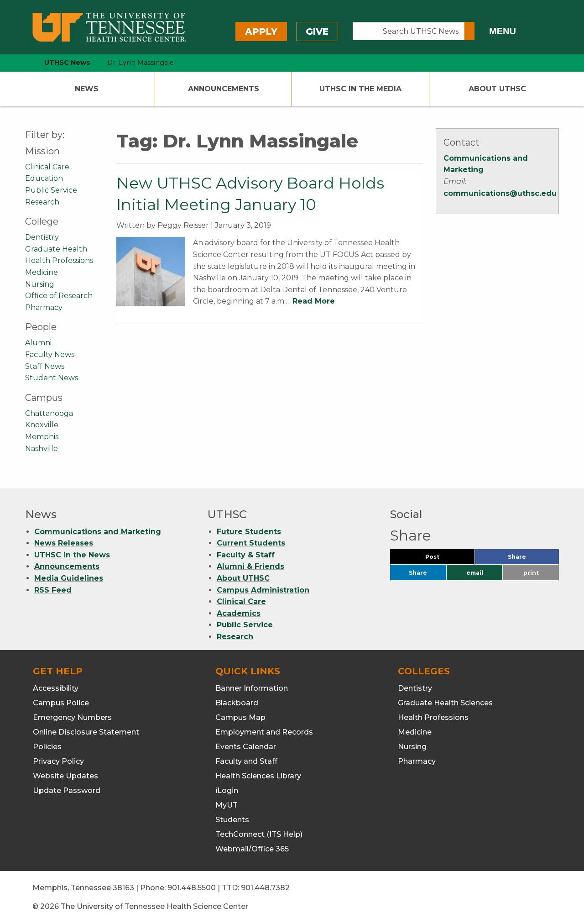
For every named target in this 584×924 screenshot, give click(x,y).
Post (443, 559)
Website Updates (65, 776)
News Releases (64, 543)
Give (317, 31)
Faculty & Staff (246, 555)
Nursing (40, 284)
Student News (52, 378)
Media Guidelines (69, 578)
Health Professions (59, 260)
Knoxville (42, 425)
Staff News (45, 366)
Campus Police (61, 703)
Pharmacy (44, 307)
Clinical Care (47, 167)
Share (532, 559)
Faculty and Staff (246, 761)
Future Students (249, 532)
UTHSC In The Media (360, 89)
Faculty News (50, 354)
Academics (239, 613)
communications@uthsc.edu (500, 193)
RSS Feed (53, 590)
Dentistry (42, 237)
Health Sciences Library (258, 776)
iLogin (227, 790)
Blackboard (237, 703)
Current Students (251, 543)
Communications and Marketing (98, 532)
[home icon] (23, 63)
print (531, 573)
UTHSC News (67, 63)
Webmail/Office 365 (252, 849)
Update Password (67, 790)
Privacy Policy (58, 761)
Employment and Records (264, 732)
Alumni (38, 343)
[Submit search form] (469, 31)
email (475, 573)
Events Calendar (246, 747)
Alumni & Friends (250, 566)
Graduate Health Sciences (445, 703)
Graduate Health (56, 249)
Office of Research (59, 296)
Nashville (42, 449)
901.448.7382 (265, 888)
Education (44, 178)
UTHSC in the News (72, 555)
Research (42, 202)
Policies (47, 747)
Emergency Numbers (72, 717)
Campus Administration (263, 590)
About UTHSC (497, 89)
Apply (261, 31)
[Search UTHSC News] (409, 31)
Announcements (224, 89)
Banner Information (252, 688)
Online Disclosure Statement (86, 732)
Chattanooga (49, 413)
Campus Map (240, 717)
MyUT (227, 805)
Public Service (51, 190)
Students (232, 820)
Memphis (42, 437)
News (87, 89)
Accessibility (56, 688)
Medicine (42, 272)
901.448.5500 (192, 888)
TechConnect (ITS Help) (259, 834)
